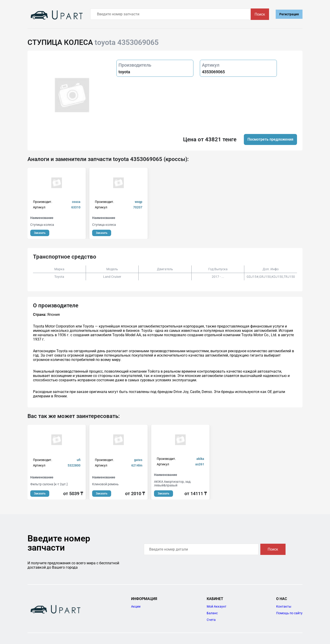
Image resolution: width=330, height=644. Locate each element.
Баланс (212, 613)
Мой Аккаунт (217, 606)
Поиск (260, 14)
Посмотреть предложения (270, 139)
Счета (211, 620)
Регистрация (289, 14)
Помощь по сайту (289, 613)
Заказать (40, 233)
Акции (136, 606)
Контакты (284, 606)
